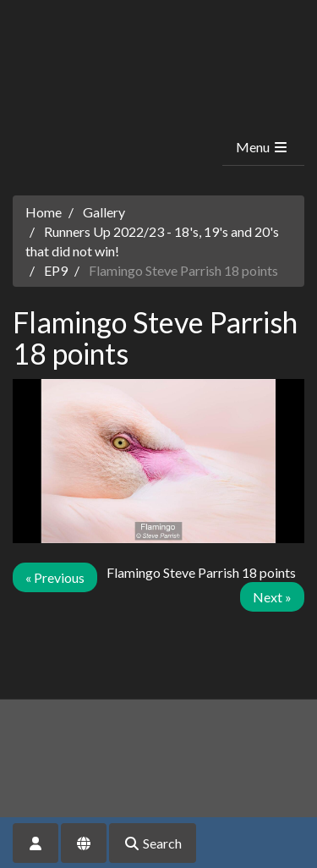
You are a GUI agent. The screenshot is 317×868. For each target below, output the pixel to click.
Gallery (104, 212)
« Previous (55, 577)
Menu (262, 147)
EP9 (56, 270)
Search (153, 843)
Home (44, 212)
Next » (272, 597)
